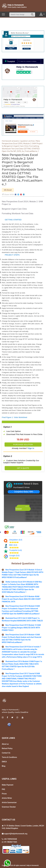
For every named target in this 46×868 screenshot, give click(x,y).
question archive (27, 141)
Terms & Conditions (9, 757)
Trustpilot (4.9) (16, 550)
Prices (4, 794)
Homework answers (10, 141)
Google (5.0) (14, 556)
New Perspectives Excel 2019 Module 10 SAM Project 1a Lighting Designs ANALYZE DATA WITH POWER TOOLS (21, 628)
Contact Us (6, 753)
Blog (4, 766)
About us (5, 744)
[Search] (20, 15)
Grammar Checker (9, 807)
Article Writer (7, 798)
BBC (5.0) (13, 545)
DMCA (4, 762)
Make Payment (8, 785)
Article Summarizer (9, 802)
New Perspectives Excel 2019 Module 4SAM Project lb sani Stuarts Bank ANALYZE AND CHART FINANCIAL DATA (21, 599)
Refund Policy (7, 748)
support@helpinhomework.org (15, 834)
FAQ (3, 789)
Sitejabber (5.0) (16, 540)
